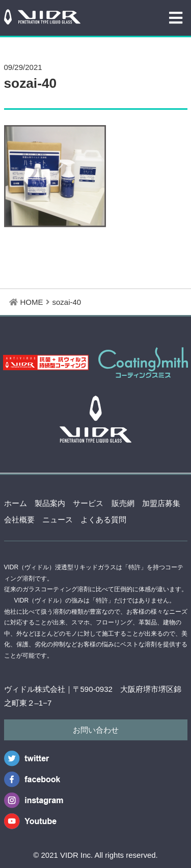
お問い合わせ (96, 730)
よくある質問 (103, 520)
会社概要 (19, 520)
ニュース (58, 520)
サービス (88, 503)
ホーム (16, 503)
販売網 (123, 503)
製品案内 (50, 503)
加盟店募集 (161, 503)
